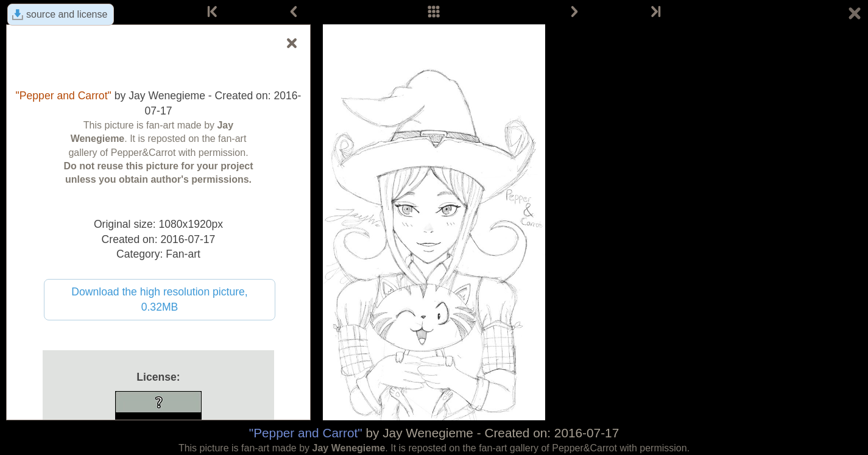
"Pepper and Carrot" (306, 433)
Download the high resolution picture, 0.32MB (160, 299)
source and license (67, 14)
